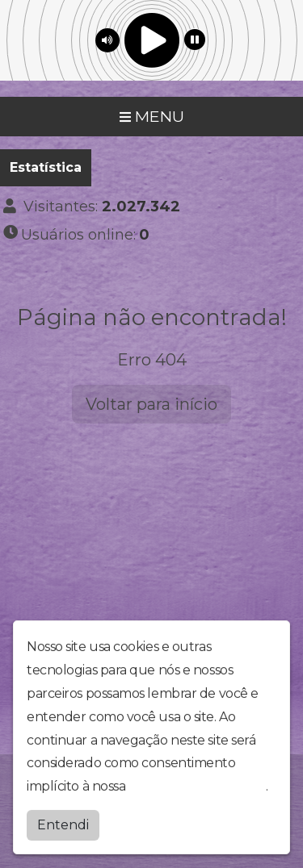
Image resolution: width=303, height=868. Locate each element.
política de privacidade (197, 785)
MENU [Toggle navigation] (152, 116)
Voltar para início (151, 404)
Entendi (63, 823)
